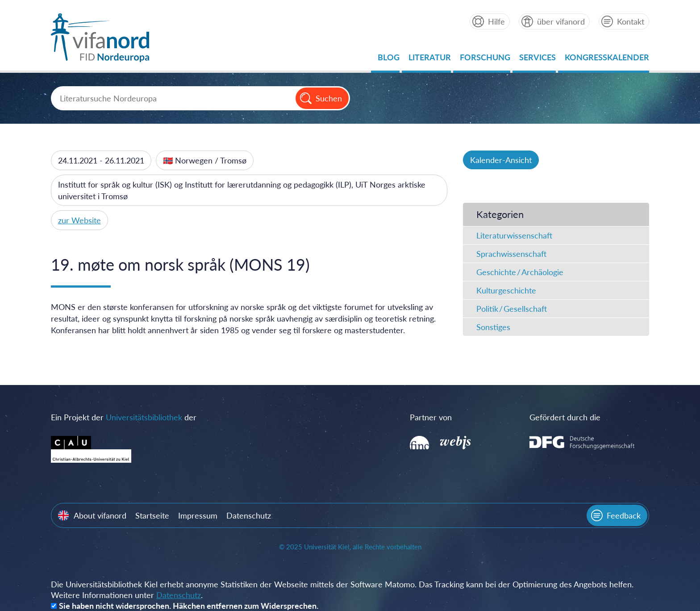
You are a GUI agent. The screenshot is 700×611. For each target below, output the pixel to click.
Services (537, 60)
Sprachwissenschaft (511, 254)
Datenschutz (249, 515)
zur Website (79, 220)
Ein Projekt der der (124, 417)
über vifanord (561, 21)
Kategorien (500, 214)
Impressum (198, 515)
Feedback (624, 515)
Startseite (152, 515)
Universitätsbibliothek (144, 417)
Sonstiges (493, 327)
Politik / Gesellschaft (512, 309)
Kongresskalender (607, 60)
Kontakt (631, 21)
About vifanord (100, 515)
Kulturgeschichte (506, 290)
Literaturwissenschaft (514, 235)
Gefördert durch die (565, 417)
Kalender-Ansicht (501, 160)
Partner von (431, 417)
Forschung (485, 60)
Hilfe (496, 21)
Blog (389, 60)
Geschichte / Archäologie (520, 272)
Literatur (430, 60)
